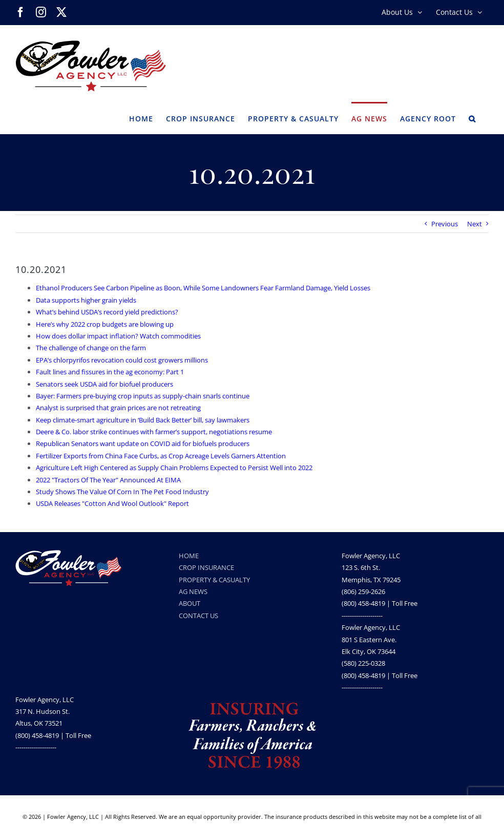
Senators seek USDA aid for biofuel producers (104, 384)
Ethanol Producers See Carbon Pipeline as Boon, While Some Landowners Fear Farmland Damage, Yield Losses (203, 288)
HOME (189, 556)
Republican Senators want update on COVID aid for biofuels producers (143, 443)
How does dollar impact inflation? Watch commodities (118, 336)
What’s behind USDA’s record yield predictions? (107, 312)
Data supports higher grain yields (86, 300)
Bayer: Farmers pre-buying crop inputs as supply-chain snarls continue (143, 396)
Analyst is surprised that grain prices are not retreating (118, 408)
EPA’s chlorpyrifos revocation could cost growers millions (122, 360)
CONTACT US (198, 616)
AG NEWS (193, 591)
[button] (472, 118)
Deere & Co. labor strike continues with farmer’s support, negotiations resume (154, 432)
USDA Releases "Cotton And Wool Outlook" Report (112, 503)
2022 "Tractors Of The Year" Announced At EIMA (108, 480)
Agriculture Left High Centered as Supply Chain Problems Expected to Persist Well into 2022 (174, 468)
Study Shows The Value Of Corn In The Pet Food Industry (122, 492)
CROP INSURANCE (206, 567)
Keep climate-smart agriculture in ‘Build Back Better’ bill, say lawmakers (143, 420)
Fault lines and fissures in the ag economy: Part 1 (110, 372)
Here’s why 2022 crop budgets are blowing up (105, 324)
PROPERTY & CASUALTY (214, 580)
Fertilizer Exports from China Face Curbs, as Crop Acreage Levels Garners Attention (161, 456)
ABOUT (190, 603)
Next (475, 224)
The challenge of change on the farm (91, 348)
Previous (445, 224)
